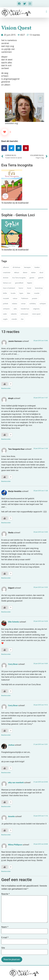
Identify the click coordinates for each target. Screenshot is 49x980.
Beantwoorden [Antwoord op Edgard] (6, 612)
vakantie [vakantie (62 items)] (14, 314)
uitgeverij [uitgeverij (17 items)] (36, 309)
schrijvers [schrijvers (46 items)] (6, 309)
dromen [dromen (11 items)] (6, 278)
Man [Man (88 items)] (29, 293)
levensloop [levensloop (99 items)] (39, 288)
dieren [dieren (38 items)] (25, 273)
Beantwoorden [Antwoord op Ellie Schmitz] (6, 654)
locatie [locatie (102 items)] (13, 293)
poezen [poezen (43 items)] (35, 298)
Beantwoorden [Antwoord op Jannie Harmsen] (6, 388)
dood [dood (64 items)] (41, 273)
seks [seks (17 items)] (15, 309)
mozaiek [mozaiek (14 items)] (6, 298)
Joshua (11, 745)
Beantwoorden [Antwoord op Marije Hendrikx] (6, 523)
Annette (11, 817)
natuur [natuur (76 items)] (15, 298)
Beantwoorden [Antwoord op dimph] (6, 439)
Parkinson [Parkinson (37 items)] (25, 298)
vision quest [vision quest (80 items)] (36, 314)
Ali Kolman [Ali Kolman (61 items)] (16, 267)
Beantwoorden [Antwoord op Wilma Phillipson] (6, 871)
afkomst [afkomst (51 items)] (6, 267)
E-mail (5, 938)
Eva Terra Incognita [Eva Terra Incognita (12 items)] (19, 278)
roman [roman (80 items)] (23, 304)
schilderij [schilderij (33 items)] (33, 304)
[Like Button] (5, 132)
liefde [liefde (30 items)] (5, 293)
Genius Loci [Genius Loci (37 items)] (7, 283)
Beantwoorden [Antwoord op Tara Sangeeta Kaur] (6, 481)
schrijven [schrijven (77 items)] (43, 304)
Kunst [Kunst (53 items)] (29, 288)
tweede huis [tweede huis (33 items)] (25, 309)
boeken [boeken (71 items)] (37, 267)
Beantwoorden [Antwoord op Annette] (6, 835)
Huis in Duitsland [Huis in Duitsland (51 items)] (9, 288)
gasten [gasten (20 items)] (32, 278)
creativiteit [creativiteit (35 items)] (7, 273)
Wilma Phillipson (15, 845)
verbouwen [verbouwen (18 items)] (24, 314)
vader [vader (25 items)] (5, 314)
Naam (5, 927)
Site (3, 948)
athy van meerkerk (16, 783)
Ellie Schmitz (14, 622)
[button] (46, 12)
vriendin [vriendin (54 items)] (14, 319)
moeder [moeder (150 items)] (37, 293)
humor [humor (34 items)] (21, 288)
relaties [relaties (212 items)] (15, 304)
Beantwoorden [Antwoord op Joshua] (6, 773)
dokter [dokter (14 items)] (33, 273)
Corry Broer (13, 664)
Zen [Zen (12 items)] (22, 319)
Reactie (5, 894)
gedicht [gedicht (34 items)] (41, 278)
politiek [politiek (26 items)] (6, 304)
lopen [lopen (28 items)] (21, 293)
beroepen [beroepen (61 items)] (27, 267)
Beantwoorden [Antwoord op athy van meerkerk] (6, 807)
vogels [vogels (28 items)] (5, 319)
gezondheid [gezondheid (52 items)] (19, 283)
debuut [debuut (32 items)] (17, 273)
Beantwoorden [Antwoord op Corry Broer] (6, 696)
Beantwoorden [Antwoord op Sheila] (6, 578)
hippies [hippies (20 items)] (30, 283)
